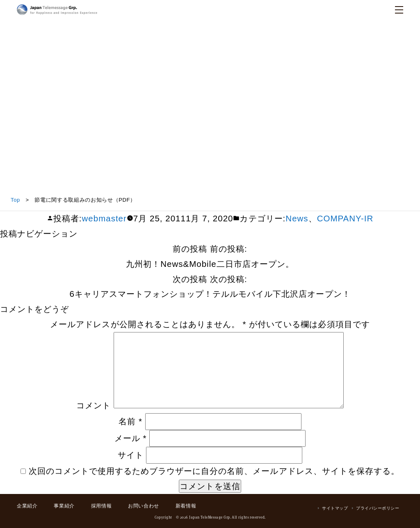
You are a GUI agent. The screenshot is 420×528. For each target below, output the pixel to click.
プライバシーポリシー (378, 508)
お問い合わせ (144, 506)
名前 (130, 421)
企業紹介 (27, 506)
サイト (131, 455)
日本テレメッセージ (57, 10)
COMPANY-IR (345, 218)
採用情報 (101, 506)
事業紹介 (64, 506)
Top (15, 200)
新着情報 (186, 506)
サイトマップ (335, 508)
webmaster (104, 218)
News (297, 218)
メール (131, 438)
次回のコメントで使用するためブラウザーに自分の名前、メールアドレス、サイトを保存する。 (214, 471)
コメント (94, 405)
